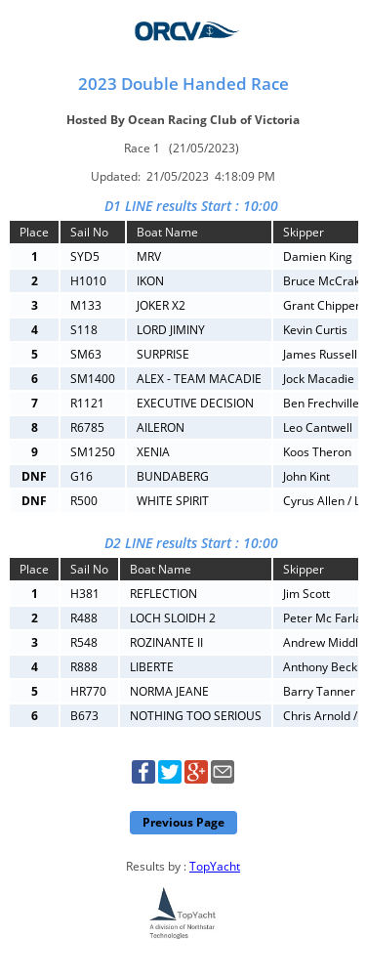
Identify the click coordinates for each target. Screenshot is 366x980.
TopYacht (215, 866)
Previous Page (183, 822)
